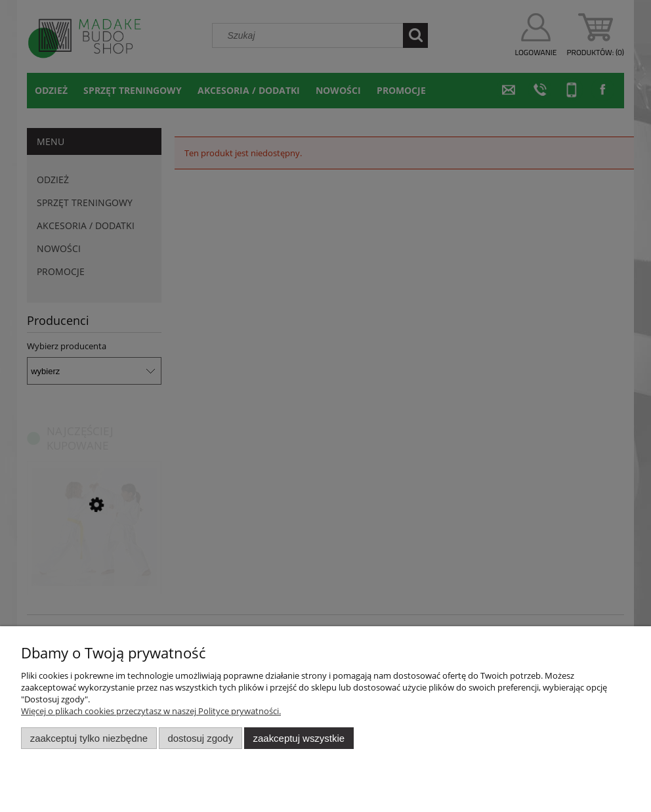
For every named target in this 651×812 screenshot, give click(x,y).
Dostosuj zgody (200, 738)
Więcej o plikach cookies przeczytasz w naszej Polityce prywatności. (151, 711)
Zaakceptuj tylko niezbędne (89, 738)
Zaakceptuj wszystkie (299, 738)
